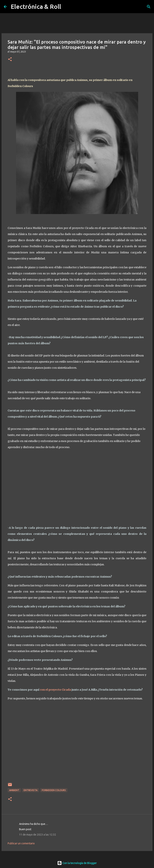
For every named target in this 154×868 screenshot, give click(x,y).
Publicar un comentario (21, 843)
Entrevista (31, 790)
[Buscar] (149, 7)
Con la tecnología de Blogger (77, 863)
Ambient (14, 790)
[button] (10, 59)
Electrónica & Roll (36, 6)
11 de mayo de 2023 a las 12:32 (38, 835)
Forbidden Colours (54, 790)
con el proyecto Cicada (55, 690)
